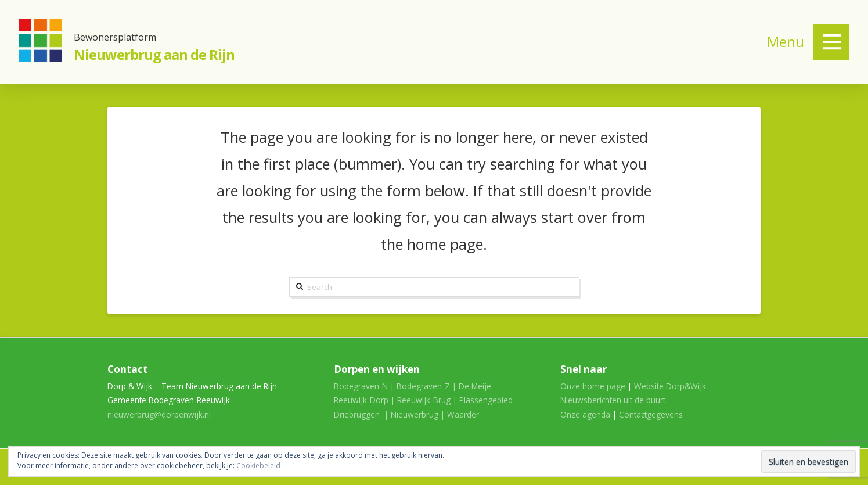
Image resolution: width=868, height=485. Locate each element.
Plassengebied (486, 400)
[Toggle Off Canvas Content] (831, 42)
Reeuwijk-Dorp (361, 400)
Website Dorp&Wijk (670, 386)
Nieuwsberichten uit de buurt (613, 400)
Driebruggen (357, 414)
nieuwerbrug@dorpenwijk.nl (159, 414)
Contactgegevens (651, 414)
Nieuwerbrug (415, 414)
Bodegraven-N (361, 386)
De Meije (475, 386)
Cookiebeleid (258, 466)
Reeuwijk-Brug (424, 400)
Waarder (463, 414)
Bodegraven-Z (423, 386)
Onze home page (593, 386)
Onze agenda (585, 414)
